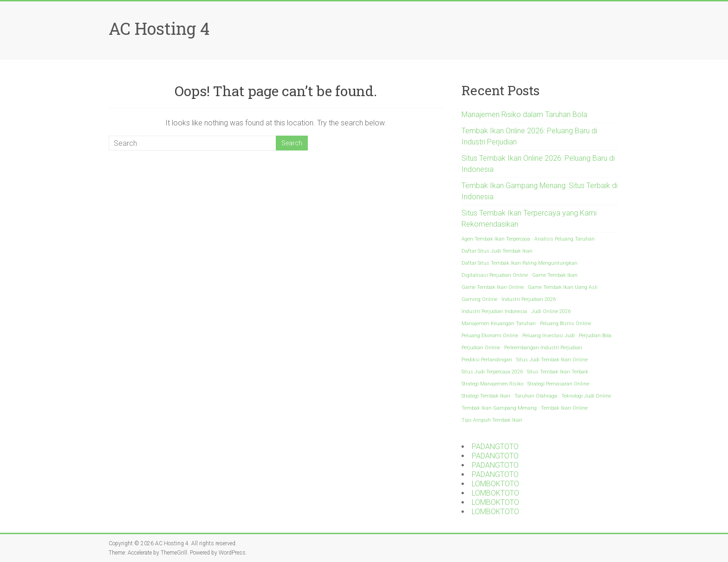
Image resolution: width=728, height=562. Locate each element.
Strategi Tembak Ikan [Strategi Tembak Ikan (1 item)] (486, 396)
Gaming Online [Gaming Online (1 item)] (479, 299)
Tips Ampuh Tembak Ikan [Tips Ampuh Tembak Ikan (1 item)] (492, 420)
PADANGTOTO (495, 447)
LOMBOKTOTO (495, 484)
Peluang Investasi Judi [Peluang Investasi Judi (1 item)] (549, 336)
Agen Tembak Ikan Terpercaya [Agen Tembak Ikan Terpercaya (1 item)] (496, 239)
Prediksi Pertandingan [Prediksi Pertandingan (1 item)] (487, 360)
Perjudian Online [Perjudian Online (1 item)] (481, 348)
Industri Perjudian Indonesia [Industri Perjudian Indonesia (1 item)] (494, 311)
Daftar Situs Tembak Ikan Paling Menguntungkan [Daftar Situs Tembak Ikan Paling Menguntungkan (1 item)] (520, 263)
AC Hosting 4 (159, 28)
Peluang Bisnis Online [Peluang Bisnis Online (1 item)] (565, 323)
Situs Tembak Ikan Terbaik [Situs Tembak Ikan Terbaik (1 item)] (558, 372)
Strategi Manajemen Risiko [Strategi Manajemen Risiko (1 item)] (492, 384)
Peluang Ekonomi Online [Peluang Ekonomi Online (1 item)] (490, 336)
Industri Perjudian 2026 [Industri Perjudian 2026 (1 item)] (529, 299)
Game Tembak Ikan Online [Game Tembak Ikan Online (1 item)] (493, 287)
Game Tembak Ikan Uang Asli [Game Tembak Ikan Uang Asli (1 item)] (563, 287)
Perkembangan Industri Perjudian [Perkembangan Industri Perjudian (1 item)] (543, 348)
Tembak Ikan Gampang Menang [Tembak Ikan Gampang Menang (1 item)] (499, 408)
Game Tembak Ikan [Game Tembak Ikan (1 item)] (555, 275)
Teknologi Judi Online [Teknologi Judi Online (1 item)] (586, 396)
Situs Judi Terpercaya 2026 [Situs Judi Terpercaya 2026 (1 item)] (492, 372)
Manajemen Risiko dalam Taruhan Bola (524, 114)
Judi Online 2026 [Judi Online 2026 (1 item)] (551, 311)
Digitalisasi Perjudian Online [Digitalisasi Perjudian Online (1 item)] (495, 275)
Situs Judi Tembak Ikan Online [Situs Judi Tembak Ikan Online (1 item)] (552, 360)
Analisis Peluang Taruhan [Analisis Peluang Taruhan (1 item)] (565, 239)
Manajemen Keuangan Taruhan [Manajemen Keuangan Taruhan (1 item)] (499, 323)
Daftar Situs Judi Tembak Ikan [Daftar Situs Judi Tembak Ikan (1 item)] (497, 251)
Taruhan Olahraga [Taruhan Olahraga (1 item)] (536, 396)
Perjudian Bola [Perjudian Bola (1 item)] (595, 336)
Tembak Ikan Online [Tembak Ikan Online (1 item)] (564, 408)
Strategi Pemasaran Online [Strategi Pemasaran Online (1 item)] (558, 384)
